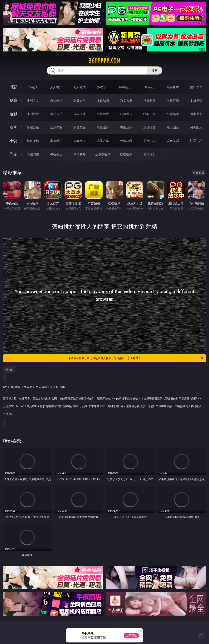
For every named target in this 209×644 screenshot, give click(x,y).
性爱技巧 (196, 141)
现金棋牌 (173, 87)
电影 (13, 114)
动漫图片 (103, 127)
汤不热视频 (103, 154)
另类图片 (196, 127)
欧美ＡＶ (80, 100)
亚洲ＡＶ (33, 100)
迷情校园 (126, 141)
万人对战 (80, 87)
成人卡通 (80, 114)
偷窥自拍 (33, 127)
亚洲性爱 (33, 114)
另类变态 (196, 114)
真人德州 (56, 87)
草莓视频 (80, 154)
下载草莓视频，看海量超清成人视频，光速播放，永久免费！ (136, 358)
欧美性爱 (103, 114)
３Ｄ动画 (103, 100)
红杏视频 (126, 154)
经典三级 (149, 114)
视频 (13, 100)
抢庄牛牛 (196, 87)
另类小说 (149, 141)
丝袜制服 (149, 100)
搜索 (154, 70)
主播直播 (173, 100)
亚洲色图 (56, 127)
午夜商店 (56, 154)
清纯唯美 (149, 127)
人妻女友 (80, 141)
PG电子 (33, 87)
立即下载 (131, 635)
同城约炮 (33, 154)
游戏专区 (103, 87)
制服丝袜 (126, 114)
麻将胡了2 (126, 87)
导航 (13, 154)
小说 (13, 141)
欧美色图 (80, 127)
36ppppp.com (104, 61)
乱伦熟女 (173, 114)
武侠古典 (103, 141)
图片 (13, 127)
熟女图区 (173, 127)
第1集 (9, 370)
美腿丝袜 (126, 127)
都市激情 (33, 141)
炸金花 (149, 87)
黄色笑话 (173, 141)
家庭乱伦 (56, 141)
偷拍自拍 (56, 114)
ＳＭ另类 (196, 100)
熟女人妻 (126, 100)
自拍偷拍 (56, 100)
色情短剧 (149, 154)
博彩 (13, 87)
